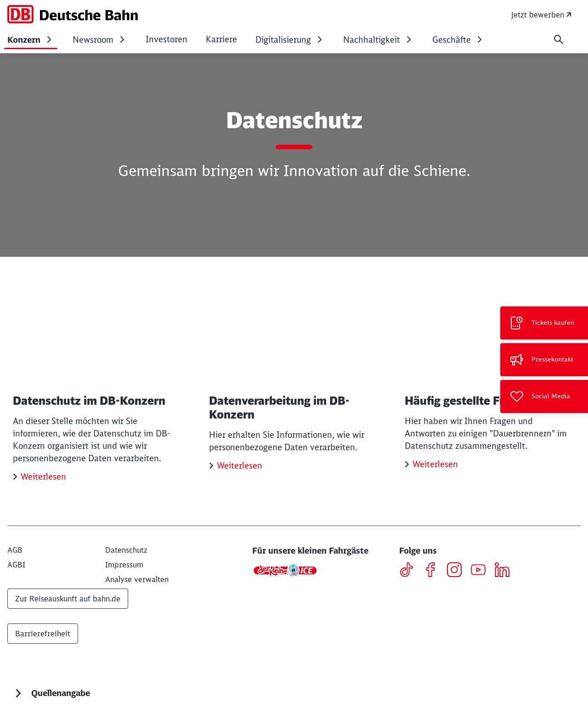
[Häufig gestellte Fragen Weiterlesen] (490, 380)
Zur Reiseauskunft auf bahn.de (68, 599)
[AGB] (15, 550)
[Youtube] (482, 571)
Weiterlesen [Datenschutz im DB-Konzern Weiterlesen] (43, 477)
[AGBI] (16, 565)
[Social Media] (544, 396)
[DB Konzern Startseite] (73, 14)
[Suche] (559, 40)
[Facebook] (434, 571)
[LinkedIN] (506, 571)
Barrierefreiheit (43, 634)
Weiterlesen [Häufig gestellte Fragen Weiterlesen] (435, 464)
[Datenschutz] (126, 550)
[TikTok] (410, 571)
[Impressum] (124, 565)
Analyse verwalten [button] (137, 579)
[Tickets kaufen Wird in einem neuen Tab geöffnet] (544, 323)
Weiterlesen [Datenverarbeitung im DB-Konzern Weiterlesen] (240, 466)
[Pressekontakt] (544, 360)
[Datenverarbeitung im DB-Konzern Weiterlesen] (294, 381)
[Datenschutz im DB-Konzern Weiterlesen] (98, 387)
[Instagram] (458, 571)
